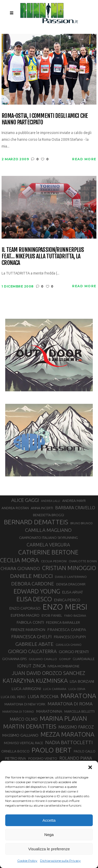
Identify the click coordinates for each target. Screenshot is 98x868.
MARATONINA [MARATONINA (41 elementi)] (49, 711)
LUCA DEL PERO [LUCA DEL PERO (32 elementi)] (13, 697)
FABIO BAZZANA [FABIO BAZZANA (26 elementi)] (75, 616)
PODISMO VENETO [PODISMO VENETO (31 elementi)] (43, 758)
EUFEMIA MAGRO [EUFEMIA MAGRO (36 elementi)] (25, 615)
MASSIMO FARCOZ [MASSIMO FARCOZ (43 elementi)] (76, 727)
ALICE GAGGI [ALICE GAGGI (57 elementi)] (25, 500)
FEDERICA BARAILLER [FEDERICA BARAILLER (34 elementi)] (63, 622)
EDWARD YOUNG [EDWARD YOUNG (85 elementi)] (37, 591)
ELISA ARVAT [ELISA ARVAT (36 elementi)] (73, 592)
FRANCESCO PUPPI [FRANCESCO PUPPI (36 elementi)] (70, 637)
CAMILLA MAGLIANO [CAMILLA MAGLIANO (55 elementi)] (48, 530)
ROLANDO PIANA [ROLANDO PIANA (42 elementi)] (76, 758)
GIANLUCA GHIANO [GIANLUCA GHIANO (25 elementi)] (69, 645)
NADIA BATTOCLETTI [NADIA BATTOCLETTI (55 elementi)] (69, 742)
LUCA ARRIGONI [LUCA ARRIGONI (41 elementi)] (26, 688)
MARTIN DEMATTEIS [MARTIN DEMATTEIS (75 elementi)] (30, 726)
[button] (90, 767)
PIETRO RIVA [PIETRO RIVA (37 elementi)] (16, 758)
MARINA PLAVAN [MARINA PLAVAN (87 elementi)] (63, 718)
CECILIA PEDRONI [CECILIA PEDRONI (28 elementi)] (54, 561)
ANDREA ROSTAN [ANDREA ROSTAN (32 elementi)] (15, 508)
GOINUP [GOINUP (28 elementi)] (65, 659)
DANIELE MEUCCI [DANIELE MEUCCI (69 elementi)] (31, 576)
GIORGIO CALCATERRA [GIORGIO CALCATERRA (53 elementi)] (32, 651)
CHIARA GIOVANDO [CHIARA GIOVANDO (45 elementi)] (20, 568)
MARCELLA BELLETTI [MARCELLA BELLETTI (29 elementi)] (79, 711)
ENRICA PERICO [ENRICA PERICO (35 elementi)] (67, 600)
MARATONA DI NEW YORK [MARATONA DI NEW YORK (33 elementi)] (25, 704)
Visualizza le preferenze (49, 849)
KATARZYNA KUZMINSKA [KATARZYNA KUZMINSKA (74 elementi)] (35, 681)
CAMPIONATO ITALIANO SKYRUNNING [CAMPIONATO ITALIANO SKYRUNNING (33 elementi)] (48, 538)
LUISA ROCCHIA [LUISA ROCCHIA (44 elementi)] (43, 697)
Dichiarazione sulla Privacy (60, 861)
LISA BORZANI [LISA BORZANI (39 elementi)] (82, 681)
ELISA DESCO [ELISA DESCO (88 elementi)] (34, 599)
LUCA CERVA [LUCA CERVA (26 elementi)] (77, 689)
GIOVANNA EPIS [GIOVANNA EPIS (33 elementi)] (14, 659)
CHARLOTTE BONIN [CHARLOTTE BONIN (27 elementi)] (83, 561)
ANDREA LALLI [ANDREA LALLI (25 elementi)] (51, 501)
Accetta (49, 820)
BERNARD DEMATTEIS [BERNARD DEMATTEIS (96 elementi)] (36, 522)
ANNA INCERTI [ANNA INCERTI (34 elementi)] (42, 508)
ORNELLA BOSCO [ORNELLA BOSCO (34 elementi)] (15, 751)
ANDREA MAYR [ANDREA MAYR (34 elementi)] (74, 501)
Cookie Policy (27, 861)
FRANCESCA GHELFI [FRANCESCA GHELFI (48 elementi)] (31, 637)
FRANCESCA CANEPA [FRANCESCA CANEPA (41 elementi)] (67, 629)
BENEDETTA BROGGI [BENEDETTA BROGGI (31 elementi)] (48, 515)
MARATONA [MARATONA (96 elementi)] (78, 696)
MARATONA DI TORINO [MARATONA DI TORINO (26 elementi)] (18, 712)
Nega (49, 835)
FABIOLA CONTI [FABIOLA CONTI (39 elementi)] (30, 622)
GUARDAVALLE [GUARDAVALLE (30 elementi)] (84, 659)
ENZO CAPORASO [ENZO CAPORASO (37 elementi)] (25, 608)
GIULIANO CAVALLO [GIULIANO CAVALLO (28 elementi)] (43, 659)
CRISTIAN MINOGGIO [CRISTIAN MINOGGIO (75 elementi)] (69, 568)
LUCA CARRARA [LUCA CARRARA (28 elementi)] (55, 689)
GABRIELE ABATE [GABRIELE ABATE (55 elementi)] (34, 644)
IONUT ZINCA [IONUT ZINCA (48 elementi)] (31, 666)
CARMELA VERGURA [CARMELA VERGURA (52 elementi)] (48, 545)
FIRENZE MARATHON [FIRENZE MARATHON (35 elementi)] (28, 630)
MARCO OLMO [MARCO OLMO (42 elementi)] (24, 719)
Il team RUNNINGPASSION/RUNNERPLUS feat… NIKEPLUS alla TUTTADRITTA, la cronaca (43, 256)
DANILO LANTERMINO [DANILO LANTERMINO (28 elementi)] (71, 577)
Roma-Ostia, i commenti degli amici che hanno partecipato (45, 119)
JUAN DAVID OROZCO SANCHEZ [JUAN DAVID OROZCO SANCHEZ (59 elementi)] (48, 673)
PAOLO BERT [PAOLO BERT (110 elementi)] (52, 750)
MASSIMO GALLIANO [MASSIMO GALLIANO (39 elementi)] (20, 735)
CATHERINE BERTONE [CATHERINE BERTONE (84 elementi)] (48, 552)
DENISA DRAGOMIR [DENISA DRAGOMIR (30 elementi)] (71, 584)
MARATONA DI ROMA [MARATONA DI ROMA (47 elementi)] (70, 704)
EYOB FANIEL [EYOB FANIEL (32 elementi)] (52, 615)
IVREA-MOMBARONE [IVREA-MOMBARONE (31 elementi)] (64, 666)
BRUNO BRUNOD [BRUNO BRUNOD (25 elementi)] (82, 523)
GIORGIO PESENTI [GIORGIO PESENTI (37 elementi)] (74, 652)
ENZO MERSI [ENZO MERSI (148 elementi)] (65, 607)
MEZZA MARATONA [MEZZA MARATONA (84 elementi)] (67, 734)
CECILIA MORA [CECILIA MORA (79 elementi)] (19, 560)
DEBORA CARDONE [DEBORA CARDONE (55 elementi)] (33, 584)
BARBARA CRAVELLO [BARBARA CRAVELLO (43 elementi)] (75, 508)
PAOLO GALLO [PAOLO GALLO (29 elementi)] (85, 751)
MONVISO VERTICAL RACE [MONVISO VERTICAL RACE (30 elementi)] (24, 743)
